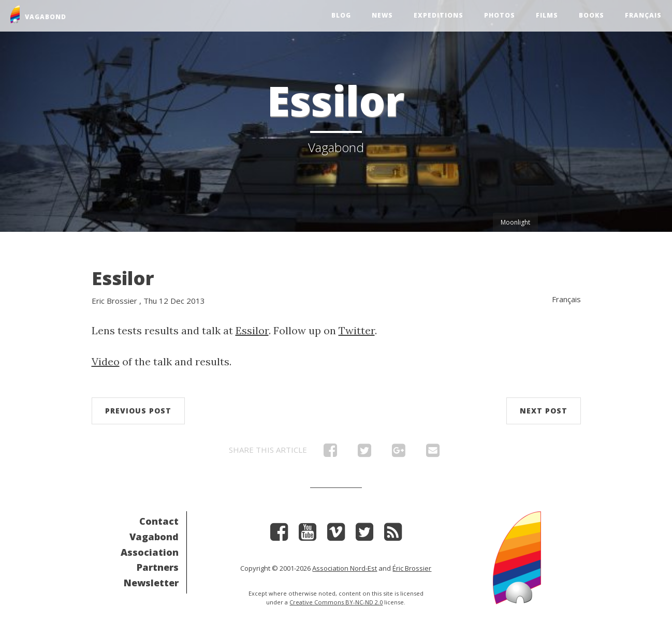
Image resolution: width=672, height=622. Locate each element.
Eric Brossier (114, 301)
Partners (158, 567)
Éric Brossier (412, 568)
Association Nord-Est (345, 568)
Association (150, 552)
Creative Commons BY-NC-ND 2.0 (336, 602)
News (382, 15)
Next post (544, 411)
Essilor (123, 278)
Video (106, 361)
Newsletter (151, 583)
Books (591, 15)
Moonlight (515, 222)
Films (547, 15)
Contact (159, 521)
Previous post (138, 411)
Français (643, 15)
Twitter (357, 330)
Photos (500, 15)
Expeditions (439, 15)
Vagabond (154, 537)
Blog (341, 15)
